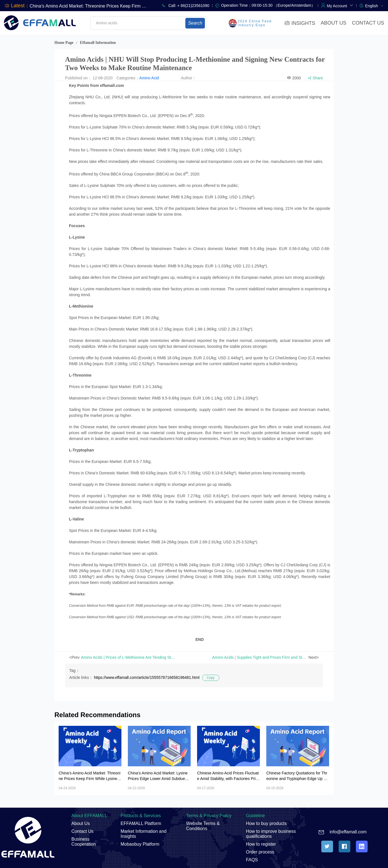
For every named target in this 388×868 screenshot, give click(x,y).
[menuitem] (374, 5)
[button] (340, 5)
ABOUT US (334, 23)
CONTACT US (368, 23)
